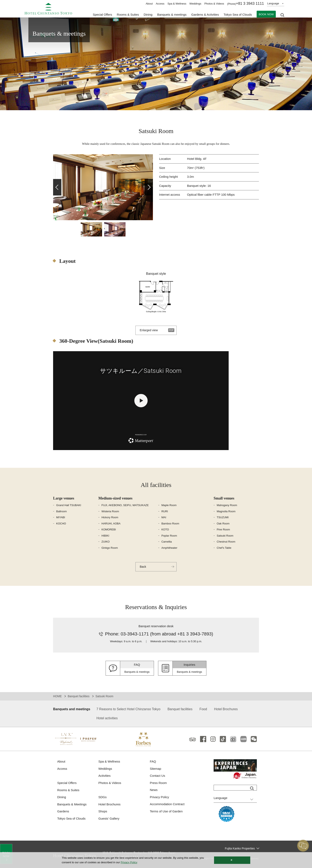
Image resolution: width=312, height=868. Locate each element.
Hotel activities (107, 718)
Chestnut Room (226, 542)
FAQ (153, 761)
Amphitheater (169, 548)
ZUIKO (106, 542)
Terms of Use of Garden (166, 811)
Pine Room (223, 529)
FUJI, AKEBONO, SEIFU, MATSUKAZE (125, 505)
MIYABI (61, 517)
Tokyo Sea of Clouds (238, 15)
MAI (164, 517)
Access (160, 4)
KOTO (165, 529)
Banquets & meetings (172, 15)
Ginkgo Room (110, 548)
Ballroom (61, 511)
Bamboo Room (170, 523)
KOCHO (61, 523)
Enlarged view (149, 330)
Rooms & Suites (68, 790)
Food (203, 709)
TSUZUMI (223, 517)
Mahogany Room (227, 505)
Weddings (195, 4)
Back (143, 567)
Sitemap (155, 769)
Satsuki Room (225, 536)
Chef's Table (224, 548)
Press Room (158, 783)
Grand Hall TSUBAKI (69, 505)
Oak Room (223, 523)
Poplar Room (169, 536)
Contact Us (157, 776)
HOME (57, 696)
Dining (62, 797)
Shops (103, 811)
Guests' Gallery (109, 818)
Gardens (63, 811)
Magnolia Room (226, 511)
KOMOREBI (109, 529)
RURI (165, 511)
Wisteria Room (110, 511)
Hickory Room (110, 517)
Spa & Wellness (177, 4)
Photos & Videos (214, 4)
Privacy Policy (159, 797)
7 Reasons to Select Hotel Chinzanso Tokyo (128, 709)
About (149, 4)
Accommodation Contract (167, 804)
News (154, 790)
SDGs (102, 797)
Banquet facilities (79, 696)
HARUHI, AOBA (111, 523)
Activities (104, 776)
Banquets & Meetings (72, 804)
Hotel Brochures (226, 709)
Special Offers (102, 15)
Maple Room (169, 505)
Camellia (167, 542)
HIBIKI (105, 536)
